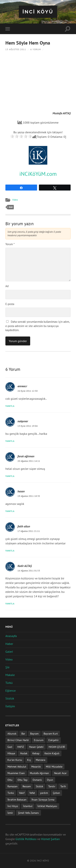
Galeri (9, 652)
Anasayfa (11, 636)
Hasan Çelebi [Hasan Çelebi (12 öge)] (36, 747)
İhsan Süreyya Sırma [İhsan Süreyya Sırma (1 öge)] (43, 799)
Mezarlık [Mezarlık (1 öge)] (36, 766)
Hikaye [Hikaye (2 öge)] (11, 753)
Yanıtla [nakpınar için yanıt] (10, 441)
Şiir (7, 667)
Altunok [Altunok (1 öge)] (12, 733)
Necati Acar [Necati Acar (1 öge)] (60, 773)
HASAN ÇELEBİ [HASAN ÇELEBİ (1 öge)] (57, 747)
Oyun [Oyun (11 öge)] (50, 780)
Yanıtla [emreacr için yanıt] (10, 406)
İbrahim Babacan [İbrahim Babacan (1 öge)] (17, 799)
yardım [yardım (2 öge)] (44, 793)
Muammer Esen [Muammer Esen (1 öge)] (16, 773)
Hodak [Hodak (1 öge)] (24, 753)
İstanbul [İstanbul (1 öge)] (28, 806)
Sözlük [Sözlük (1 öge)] (39, 786)
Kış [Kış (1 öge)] (29, 760)
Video (15, 200)
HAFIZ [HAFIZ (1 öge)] (21, 747)
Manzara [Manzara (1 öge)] (41, 760)
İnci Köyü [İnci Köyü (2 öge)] (13, 806)
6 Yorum (36, 49)
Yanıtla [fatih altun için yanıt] (10, 551)
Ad (7, 286)
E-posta (10, 304)
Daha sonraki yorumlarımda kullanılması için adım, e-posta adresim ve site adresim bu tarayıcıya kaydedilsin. (37, 326)
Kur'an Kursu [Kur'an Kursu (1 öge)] (15, 760)
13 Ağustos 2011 (16, 49)
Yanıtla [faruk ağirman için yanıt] (10, 476)
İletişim (10, 706)
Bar (11, 207)
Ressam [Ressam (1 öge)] (27, 786)
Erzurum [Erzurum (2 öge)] (39, 740)
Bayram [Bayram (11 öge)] (34, 733)
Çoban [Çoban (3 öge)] (56, 793)
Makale (10, 675)
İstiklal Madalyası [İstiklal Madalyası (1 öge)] (47, 806)
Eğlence (11, 691)
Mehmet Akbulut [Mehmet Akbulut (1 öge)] (17, 766)
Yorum (10, 244)
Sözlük (10, 698)
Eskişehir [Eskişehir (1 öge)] (54, 740)
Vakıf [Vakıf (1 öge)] (22, 793)
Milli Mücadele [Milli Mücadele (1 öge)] (54, 766)
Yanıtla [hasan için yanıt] (10, 511)
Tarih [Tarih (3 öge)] (63, 786)
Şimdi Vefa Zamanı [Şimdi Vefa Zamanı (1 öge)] (28, 813)
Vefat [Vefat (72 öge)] (32, 793)
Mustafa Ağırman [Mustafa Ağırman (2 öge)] (39, 773)
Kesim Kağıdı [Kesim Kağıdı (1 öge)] (52, 753)
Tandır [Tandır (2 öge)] (52, 786)
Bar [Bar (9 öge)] (23, 733)
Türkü (9, 683)
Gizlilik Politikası (26, 839)
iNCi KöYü (38, 12)
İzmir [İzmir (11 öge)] (10, 813)
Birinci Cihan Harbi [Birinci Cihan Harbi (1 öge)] (18, 740)
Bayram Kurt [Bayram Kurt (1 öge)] (51, 733)
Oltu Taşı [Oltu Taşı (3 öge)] (23, 780)
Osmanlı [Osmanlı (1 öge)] (37, 780)
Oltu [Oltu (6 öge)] (10, 780)
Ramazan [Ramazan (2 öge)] (12, 786)
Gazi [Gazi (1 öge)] (10, 747)
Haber (9, 644)
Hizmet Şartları (50, 839)
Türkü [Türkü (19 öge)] (11, 793)
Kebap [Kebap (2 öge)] (36, 753)
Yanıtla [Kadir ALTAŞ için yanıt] (10, 604)
